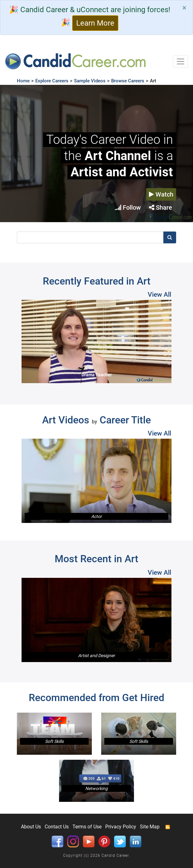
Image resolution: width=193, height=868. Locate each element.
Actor (96, 516)
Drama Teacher (97, 375)
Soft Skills (54, 741)
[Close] (184, 8)
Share (161, 207)
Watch (161, 194)
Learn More (95, 23)
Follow (128, 207)
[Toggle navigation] (181, 61)
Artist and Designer (96, 656)
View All (159, 295)
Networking (96, 788)
